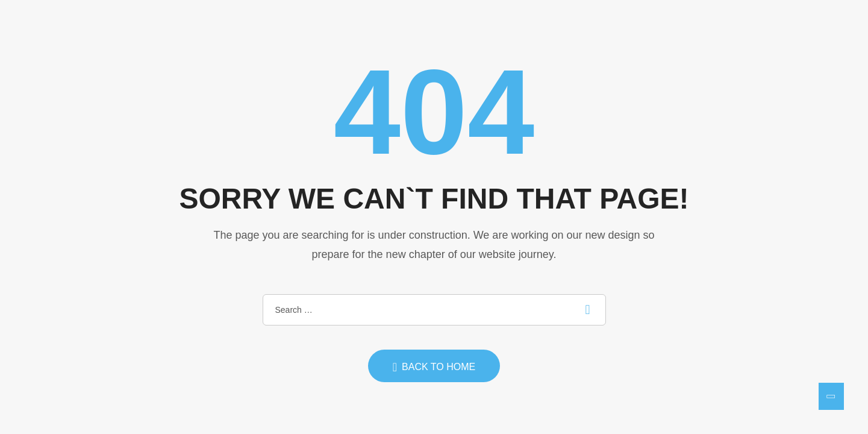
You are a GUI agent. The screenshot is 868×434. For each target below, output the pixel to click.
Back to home (434, 367)
